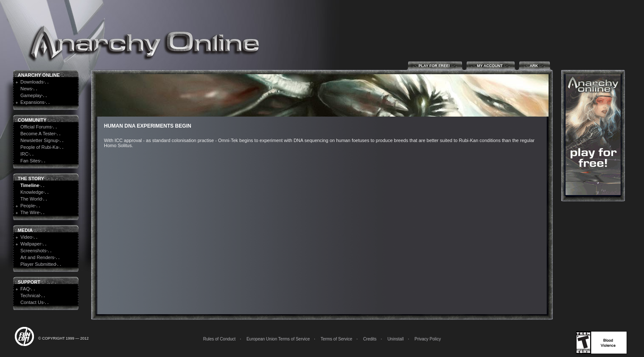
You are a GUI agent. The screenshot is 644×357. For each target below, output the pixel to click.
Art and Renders (37, 257)
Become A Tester (38, 134)
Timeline (30, 185)
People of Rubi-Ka (39, 147)
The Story (31, 178)
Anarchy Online (39, 75)
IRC (24, 154)
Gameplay (31, 95)
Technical (30, 296)
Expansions (32, 102)
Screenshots (33, 251)
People (28, 206)
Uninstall (395, 339)
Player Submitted (38, 264)
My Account (491, 66)
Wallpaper (31, 244)
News (26, 89)
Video (26, 237)
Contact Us (32, 302)
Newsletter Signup (39, 140)
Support (29, 282)
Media (25, 230)
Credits (370, 339)
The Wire (30, 212)
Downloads (32, 82)
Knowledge (32, 192)
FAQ (25, 289)
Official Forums (36, 127)
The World (31, 199)
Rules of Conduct (220, 339)
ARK (535, 66)
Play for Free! (435, 66)
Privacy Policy (428, 339)
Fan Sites (30, 161)
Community (32, 120)
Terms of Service (336, 339)
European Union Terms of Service (278, 339)
